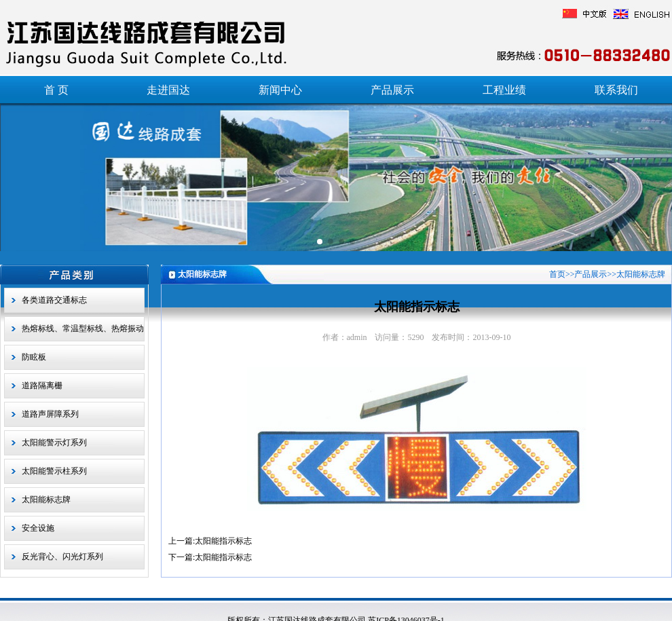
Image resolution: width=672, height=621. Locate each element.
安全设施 (38, 528)
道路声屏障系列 (50, 414)
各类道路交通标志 (54, 300)
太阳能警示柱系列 (54, 471)
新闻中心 (280, 90)
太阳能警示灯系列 (54, 443)
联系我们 (616, 90)
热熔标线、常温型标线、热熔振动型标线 (83, 333)
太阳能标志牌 (46, 500)
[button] (320, 242)
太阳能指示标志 (223, 541)
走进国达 (168, 90)
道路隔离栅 (42, 385)
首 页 (56, 90)
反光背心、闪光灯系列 (62, 557)
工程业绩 (504, 90)
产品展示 (392, 90)
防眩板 (34, 357)
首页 (557, 274)
